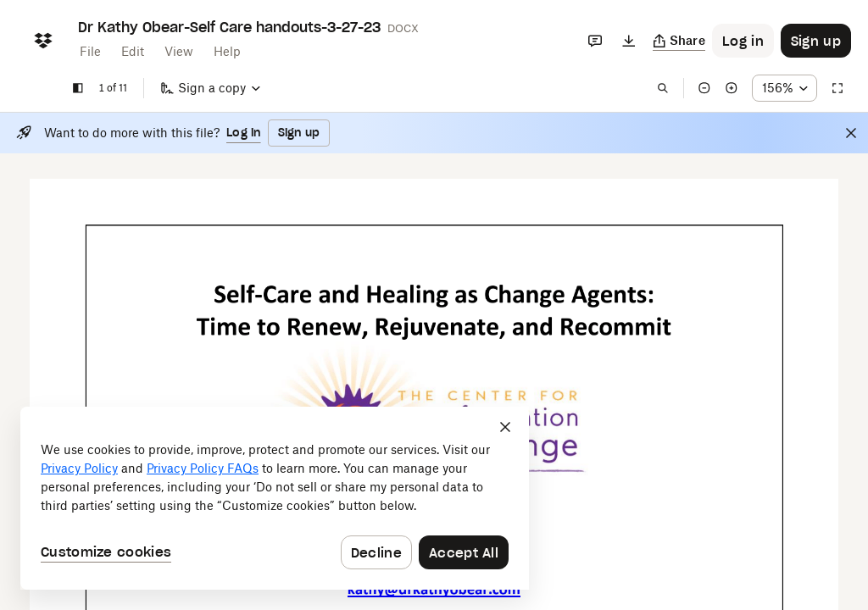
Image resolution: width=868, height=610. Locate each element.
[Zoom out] (704, 88)
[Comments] (595, 41)
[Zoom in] (732, 88)
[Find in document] (663, 88)
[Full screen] (837, 88)
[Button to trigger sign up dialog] (816, 41)
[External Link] (434, 591)
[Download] (629, 41)
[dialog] (275, 498)
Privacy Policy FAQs (203, 468)
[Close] (851, 133)
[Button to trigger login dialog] (743, 41)
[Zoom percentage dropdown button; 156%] (785, 88)
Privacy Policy (79, 468)
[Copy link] (679, 41)
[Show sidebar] (78, 88)
